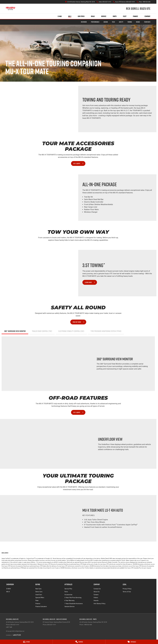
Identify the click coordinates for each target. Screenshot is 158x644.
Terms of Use (127, 592)
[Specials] (132, 642)
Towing (130, 22)
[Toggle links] (13, 635)
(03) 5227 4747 (15, 625)
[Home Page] (10, 9)
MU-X (8, 592)
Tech (113, 22)
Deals (93, 16)
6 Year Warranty (70, 601)
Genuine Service (69, 606)
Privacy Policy (127, 589)
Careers (96, 595)
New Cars (38, 589)
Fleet (125, 16)
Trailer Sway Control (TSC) (42, 331)
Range (138, 22)
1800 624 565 (88, 625)
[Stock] (26, 642)
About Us (97, 592)
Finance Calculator (41, 606)
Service (104, 16)
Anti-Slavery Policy (100, 604)
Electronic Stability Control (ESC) (71, 331)
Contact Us (97, 589)
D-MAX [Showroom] (60, 16)
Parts (115, 16)
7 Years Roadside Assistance (74, 604)
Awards (96, 601)
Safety (121, 22)
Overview (84, 22)
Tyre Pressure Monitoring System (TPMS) (106, 331)
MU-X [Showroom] (70, 16)
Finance (135, 16)
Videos (96, 598)
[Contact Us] (80, 2)
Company (147, 16)
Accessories (68, 595)
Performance (95, 22)
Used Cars (39, 595)
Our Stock (81, 16)
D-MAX (9, 589)
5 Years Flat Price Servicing (73, 598)
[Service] (79, 642)
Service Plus (68, 589)
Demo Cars (39, 592)
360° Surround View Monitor (15, 331)
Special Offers (40, 598)
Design (106, 22)
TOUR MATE (147, 22)
